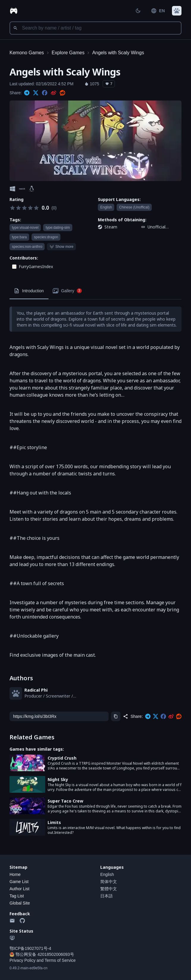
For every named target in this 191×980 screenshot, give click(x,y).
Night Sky (58, 779)
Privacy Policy (22, 960)
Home (15, 874)
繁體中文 (109, 889)
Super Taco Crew (65, 801)
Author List (19, 889)
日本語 (107, 896)
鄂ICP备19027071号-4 (30, 948)
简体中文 (109, 882)
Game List (19, 882)
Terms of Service (60, 960)
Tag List (17, 896)
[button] (177, 11)
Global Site (20, 903)
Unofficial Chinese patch (161, 227)
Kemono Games (27, 53)
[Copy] (116, 716)
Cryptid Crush (62, 758)
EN (158, 11)
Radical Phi (36, 690)
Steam (111, 227)
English (107, 874)
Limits (54, 822)
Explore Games (68, 53)
